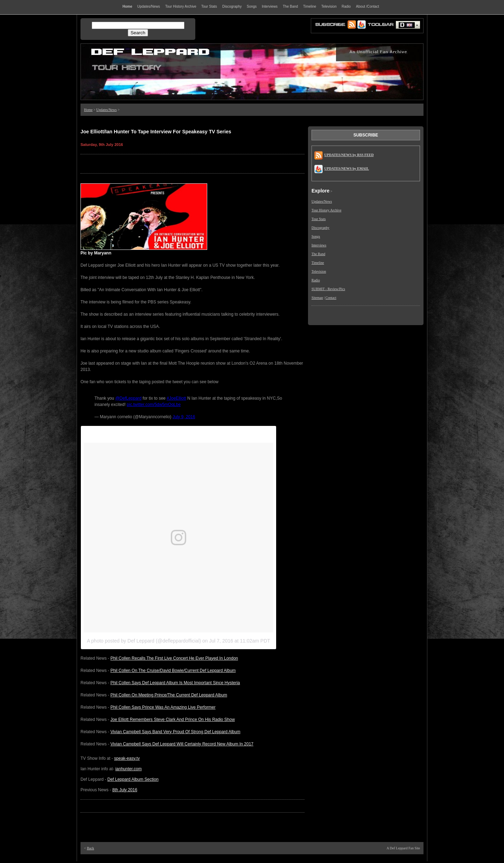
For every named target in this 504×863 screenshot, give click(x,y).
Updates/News (106, 110)
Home (88, 110)
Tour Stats (319, 219)
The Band (318, 254)
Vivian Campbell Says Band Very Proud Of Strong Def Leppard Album (175, 732)
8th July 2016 (125, 790)
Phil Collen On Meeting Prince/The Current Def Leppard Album (169, 695)
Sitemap (317, 298)
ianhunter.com (128, 769)
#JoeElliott (176, 398)
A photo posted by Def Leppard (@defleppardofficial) (144, 641)
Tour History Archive (326, 210)
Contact (331, 298)
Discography (320, 228)
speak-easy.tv (127, 758)
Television (319, 271)
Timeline (318, 263)
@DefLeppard (128, 398)
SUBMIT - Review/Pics (328, 289)
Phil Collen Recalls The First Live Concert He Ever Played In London (174, 658)
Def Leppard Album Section (133, 779)
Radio (316, 280)
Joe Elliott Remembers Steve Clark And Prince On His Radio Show (172, 720)
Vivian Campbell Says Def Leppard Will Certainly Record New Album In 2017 (182, 744)
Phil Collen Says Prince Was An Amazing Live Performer (163, 707)
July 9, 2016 (184, 417)
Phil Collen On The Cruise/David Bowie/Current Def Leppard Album (173, 671)
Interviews (319, 245)
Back (90, 848)
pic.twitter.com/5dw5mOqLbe (154, 405)
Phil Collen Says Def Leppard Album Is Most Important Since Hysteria (175, 683)
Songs (316, 236)
